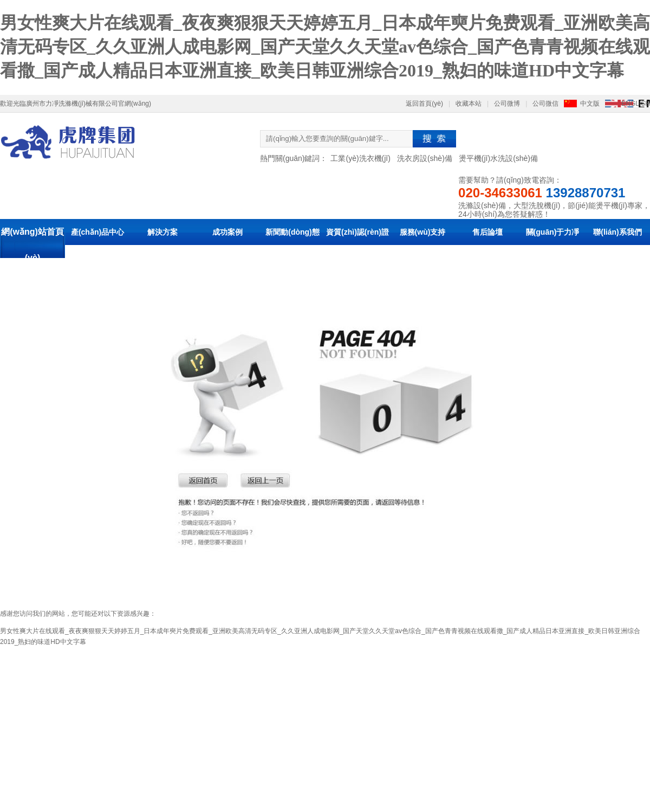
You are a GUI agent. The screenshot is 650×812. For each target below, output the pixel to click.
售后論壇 (487, 232)
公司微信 (545, 104)
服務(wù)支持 (423, 232)
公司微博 (507, 104)
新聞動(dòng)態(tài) (292, 245)
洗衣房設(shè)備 (425, 158)
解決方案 (162, 232)
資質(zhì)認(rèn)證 (357, 232)
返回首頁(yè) (424, 104)
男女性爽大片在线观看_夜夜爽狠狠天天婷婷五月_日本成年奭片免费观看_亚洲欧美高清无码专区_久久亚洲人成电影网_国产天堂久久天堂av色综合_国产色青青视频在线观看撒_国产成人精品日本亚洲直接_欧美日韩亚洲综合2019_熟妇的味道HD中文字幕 (325, 47)
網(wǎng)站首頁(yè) (32, 245)
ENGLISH (636, 104)
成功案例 (227, 232)
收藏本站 (469, 104)
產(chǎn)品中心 (97, 232)
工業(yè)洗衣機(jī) (360, 158)
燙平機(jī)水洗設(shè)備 (498, 158)
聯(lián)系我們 (617, 232)
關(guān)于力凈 (553, 232)
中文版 (590, 104)
